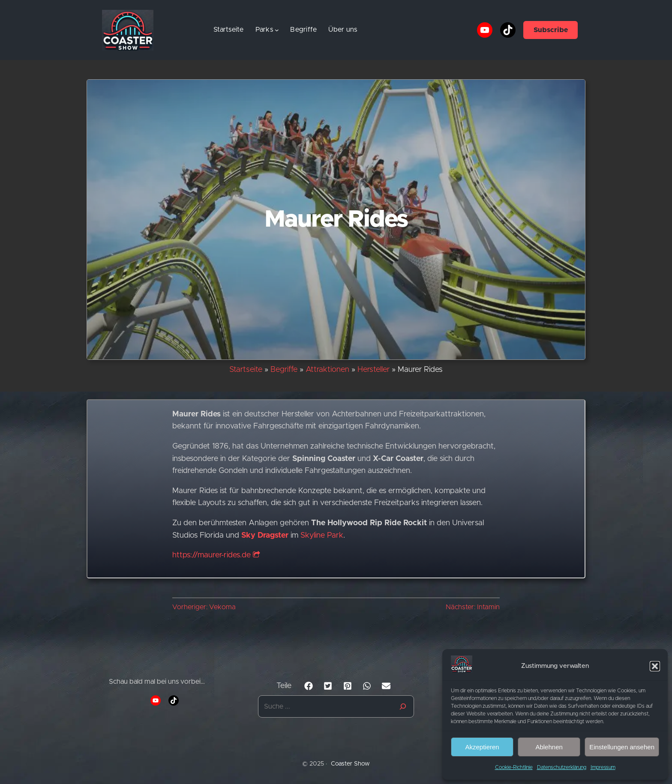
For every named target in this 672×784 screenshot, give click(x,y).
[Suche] (403, 706)
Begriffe (284, 370)
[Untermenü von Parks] (277, 30)
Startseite (229, 30)
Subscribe (551, 30)
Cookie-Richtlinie (514, 767)
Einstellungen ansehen (622, 747)
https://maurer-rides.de (216, 555)
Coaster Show (350, 764)
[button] (655, 666)
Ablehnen (549, 747)
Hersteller (373, 370)
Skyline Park (322, 536)
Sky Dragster (265, 536)
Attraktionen (327, 370)
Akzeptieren (482, 747)
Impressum (603, 767)
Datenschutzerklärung (562, 767)
